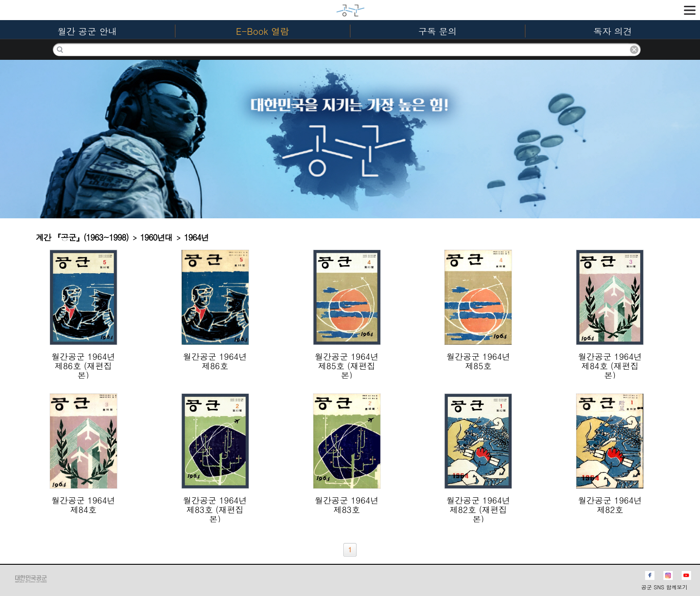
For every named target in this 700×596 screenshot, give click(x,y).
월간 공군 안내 (87, 31)
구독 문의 (438, 31)
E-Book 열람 (263, 31)
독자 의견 (613, 31)
